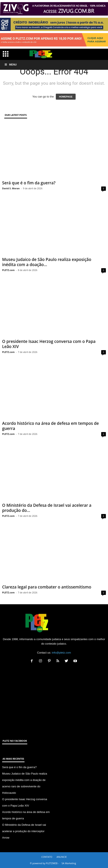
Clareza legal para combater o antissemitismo (47, 587)
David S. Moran (11, 188)
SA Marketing (69, 863)
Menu (10, 65)
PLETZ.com (8, 270)
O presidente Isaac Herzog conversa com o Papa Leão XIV (49, 344)
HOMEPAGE (66, 97)
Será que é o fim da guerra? (29, 183)
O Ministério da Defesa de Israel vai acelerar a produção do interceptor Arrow (24, 831)
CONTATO (47, 857)
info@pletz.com (61, 653)
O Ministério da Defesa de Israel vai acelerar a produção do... (47, 508)
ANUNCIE (62, 857)
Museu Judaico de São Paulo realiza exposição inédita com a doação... (47, 262)
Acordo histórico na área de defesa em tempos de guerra (50, 426)
